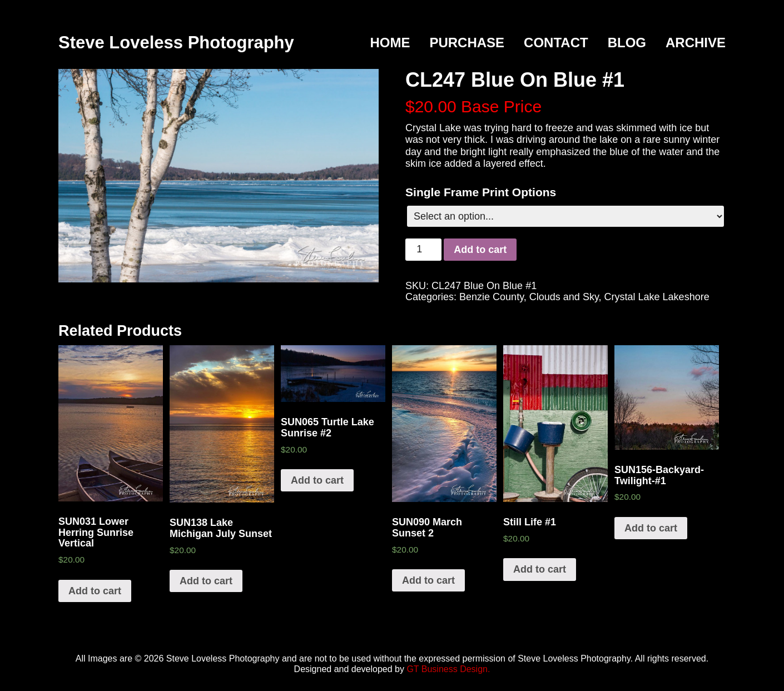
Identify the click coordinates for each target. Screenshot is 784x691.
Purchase (467, 43)
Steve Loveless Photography (176, 43)
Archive (696, 43)
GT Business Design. (448, 669)
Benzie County (492, 297)
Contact (556, 43)
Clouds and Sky (564, 297)
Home (390, 43)
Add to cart (480, 250)
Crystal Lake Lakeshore (657, 297)
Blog (627, 43)
